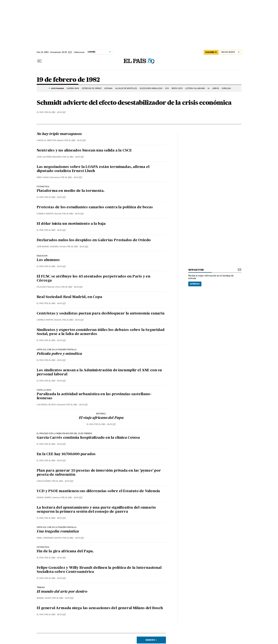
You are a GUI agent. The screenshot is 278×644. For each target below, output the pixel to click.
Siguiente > (151, 640)
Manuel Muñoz (44, 498)
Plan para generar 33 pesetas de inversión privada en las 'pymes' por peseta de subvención (99, 473)
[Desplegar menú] (40, 61)
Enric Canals (43, 177)
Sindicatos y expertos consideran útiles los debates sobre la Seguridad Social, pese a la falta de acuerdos (101, 332)
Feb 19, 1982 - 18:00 (55, 112)
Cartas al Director (46, 140)
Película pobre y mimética (59, 354)
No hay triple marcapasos (59, 134)
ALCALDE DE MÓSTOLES (126, 88)
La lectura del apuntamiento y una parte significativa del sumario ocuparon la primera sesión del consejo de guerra (96, 510)
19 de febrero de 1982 (68, 80)
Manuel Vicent (44, 598)
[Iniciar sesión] (231, 52)
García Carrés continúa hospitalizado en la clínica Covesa (88, 438)
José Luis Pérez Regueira (49, 157)
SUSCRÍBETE (211, 52)
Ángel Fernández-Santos (49, 538)
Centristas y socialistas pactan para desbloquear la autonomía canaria (101, 314)
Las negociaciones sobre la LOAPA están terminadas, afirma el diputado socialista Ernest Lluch (93, 169)
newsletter (196, 270)
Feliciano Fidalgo (46, 287)
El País (40, 112)
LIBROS (216, 88)
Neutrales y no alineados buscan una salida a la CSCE (84, 151)
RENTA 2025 (177, 88)
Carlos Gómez (44, 481)
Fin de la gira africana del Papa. (65, 551)
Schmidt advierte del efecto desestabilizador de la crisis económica (134, 102)
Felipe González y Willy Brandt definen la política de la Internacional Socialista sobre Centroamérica (99, 570)
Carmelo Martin (45, 214)
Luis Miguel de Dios (46, 405)
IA (208, 88)
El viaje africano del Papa (101, 418)
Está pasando (58, 88)
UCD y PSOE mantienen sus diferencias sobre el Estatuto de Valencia (98, 491)
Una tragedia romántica (58, 532)
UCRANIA (108, 88)
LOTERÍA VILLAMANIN (195, 88)
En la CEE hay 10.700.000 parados (66, 454)
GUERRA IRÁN (73, 88)
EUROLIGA (226, 88)
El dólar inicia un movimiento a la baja (71, 224)
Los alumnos (48, 260)
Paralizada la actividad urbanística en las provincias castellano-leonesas (94, 396)
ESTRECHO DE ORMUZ (92, 88)
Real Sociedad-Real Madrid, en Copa (69, 297)
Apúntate (195, 284)
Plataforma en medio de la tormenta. (71, 191)
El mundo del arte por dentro (62, 592)
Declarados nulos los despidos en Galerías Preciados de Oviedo (94, 240)
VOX (167, 88)
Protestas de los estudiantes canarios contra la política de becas (95, 207)
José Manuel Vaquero (48, 247)
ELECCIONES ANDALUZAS (151, 88)
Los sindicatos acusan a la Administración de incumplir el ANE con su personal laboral (99, 372)
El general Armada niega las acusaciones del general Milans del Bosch (100, 608)
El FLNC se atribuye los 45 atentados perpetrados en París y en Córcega (94, 279)
